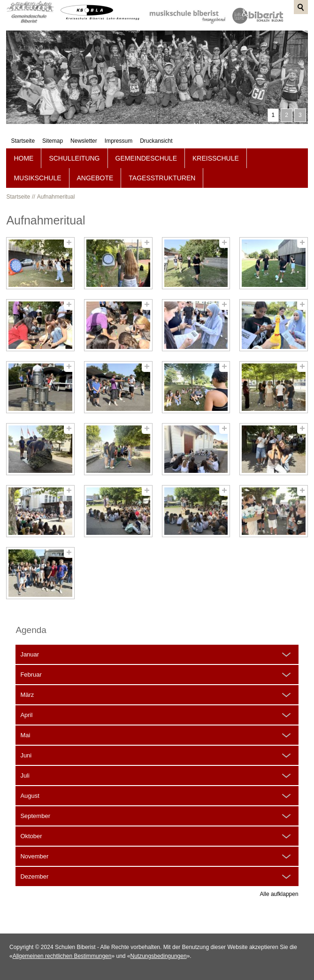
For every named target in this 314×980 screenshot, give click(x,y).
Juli (25, 776)
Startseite (25, 37)
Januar (30, 654)
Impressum (120, 37)
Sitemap (54, 37)
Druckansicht (158, 37)
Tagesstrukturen (162, 178)
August (30, 796)
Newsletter (86, 37)
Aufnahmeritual (56, 197)
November (34, 856)
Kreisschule (216, 158)
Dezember (34, 876)
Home (23, 158)
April (26, 715)
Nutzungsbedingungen (159, 956)
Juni (26, 755)
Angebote (95, 178)
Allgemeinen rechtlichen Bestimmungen (62, 956)
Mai (25, 735)
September (35, 816)
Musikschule (37, 178)
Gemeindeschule (146, 158)
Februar (31, 675)
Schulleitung (74, 158)
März (27, 695)
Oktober (31, 836)
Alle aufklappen (279, 894)
